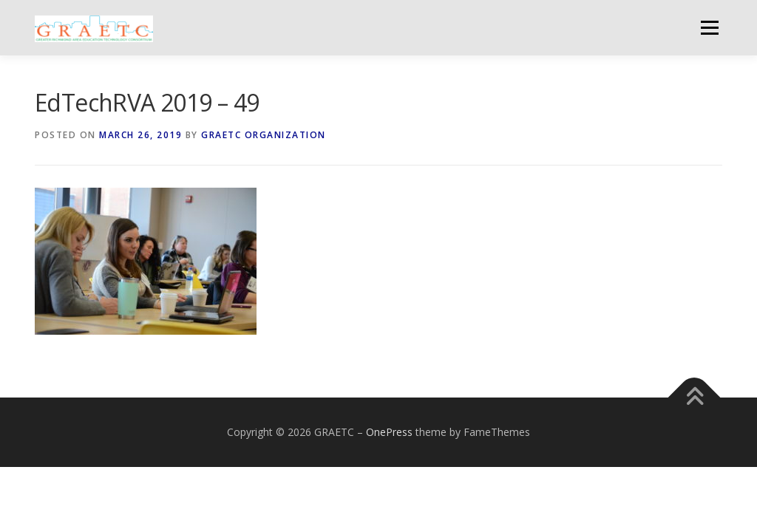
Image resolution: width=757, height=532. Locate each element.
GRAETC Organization (264, 135)
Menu (709, 28)
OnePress (389, 432)
